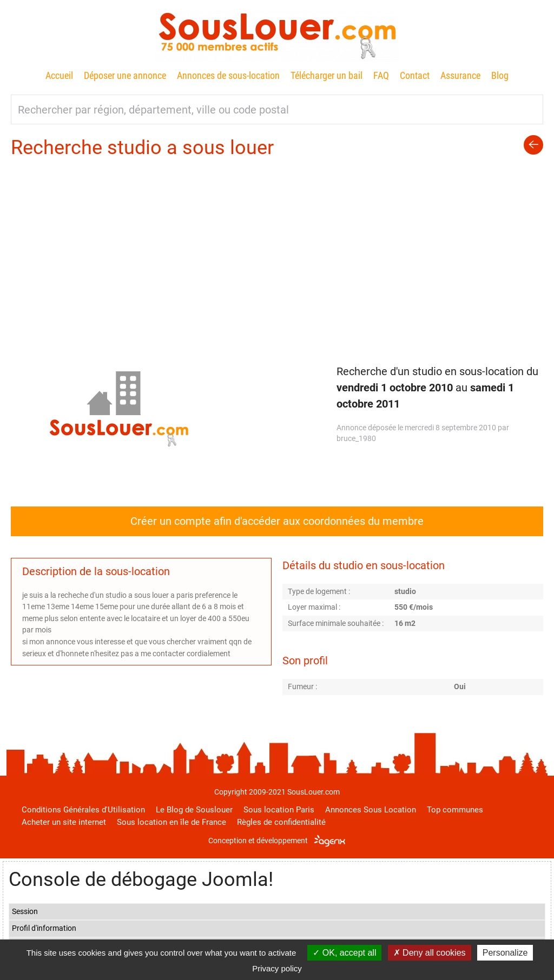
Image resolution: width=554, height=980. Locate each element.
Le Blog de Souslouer (194, 810)
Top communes (455, 810)
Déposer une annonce (125, 75)
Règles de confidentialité (281, 822)
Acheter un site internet (64, 822)
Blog (500, 75)
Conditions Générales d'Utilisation (83, 810)
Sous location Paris (279, 810)
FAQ (381, 75)
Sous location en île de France (172, 822)
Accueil (59, 75)
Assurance (460, 75)
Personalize (505, 953)
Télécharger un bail (327, 75)
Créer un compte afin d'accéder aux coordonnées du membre (277, 521)
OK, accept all (344, 953)
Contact (415, 75)
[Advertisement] (277, 242)
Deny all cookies (430, 953)
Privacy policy (277, 968)
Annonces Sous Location (371, 810)
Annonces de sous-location (228, 75)
